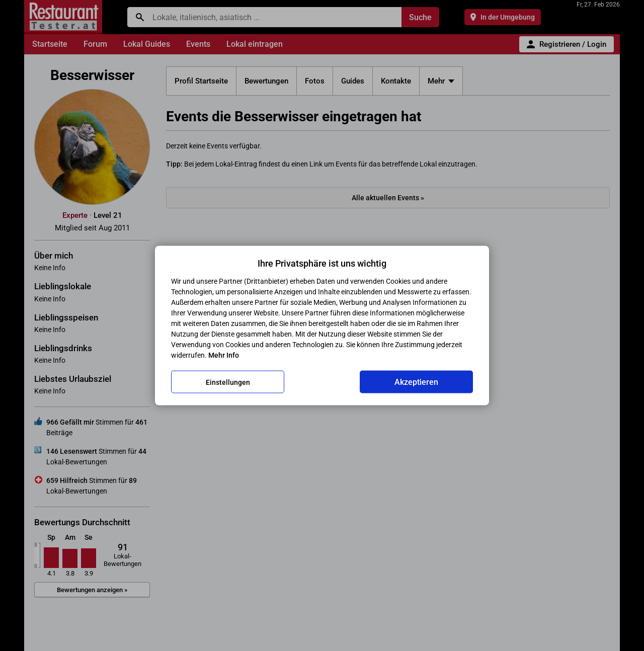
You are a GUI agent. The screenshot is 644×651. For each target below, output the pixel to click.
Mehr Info (224, 355)
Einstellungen (228, 382)
